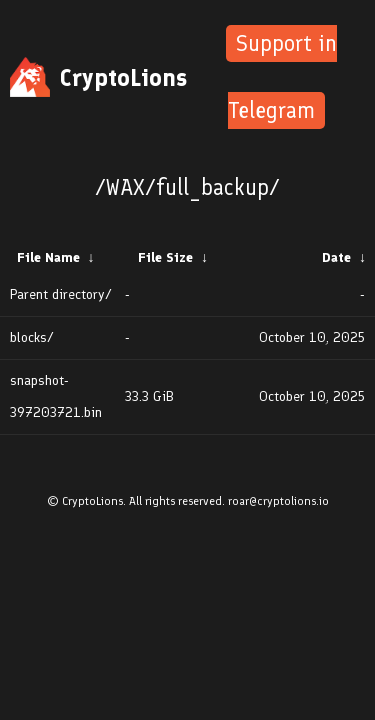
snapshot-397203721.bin (56, 396)
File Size (165, 257)
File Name (48, 257)
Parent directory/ (61, 294)
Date (336, 257)
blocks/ (32, 337)
